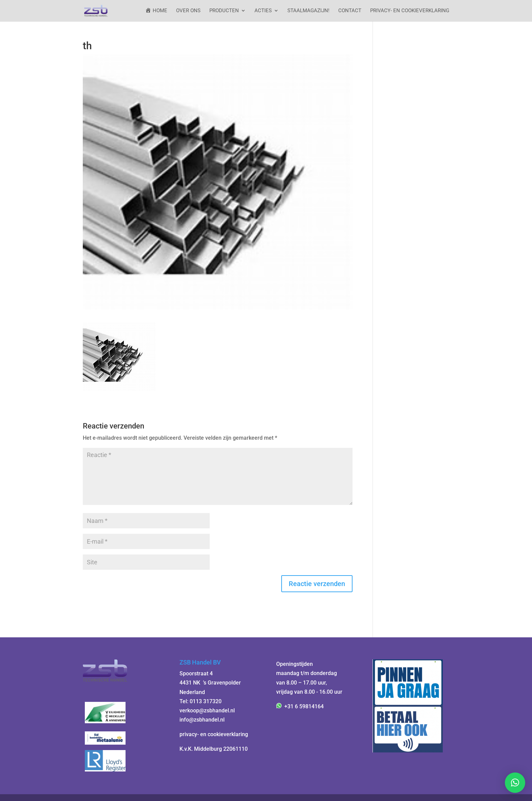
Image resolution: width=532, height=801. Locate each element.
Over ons (188, 11)
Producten (224, 11)
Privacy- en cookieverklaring (410, 11)
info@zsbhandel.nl (202, 720)
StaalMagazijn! (308, 11)
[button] (515, 783)
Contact (350, 11)
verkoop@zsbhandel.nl (207, 711)
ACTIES (263, 11)
